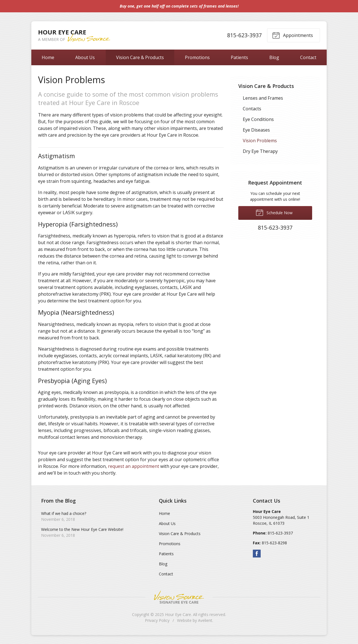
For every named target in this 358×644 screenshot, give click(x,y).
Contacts (252, 109)
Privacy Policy (157, 620)
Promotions (197, 57)
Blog (274, 57)
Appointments (293, 35)
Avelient (205, 620)
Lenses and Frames (263, 98)
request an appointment (134, 466)
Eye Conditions (258, 119)
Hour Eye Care (178, 614)
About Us (85, 57)
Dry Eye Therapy (260, 151)
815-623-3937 (244, 35)
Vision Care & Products (140, 57)
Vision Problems (260, 141)
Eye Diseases (256, 130)
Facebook (257, 554)
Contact (308, 57)
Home (48, 57)
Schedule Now (274, 212)
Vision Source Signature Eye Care (179, 597)
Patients (239, 57)
